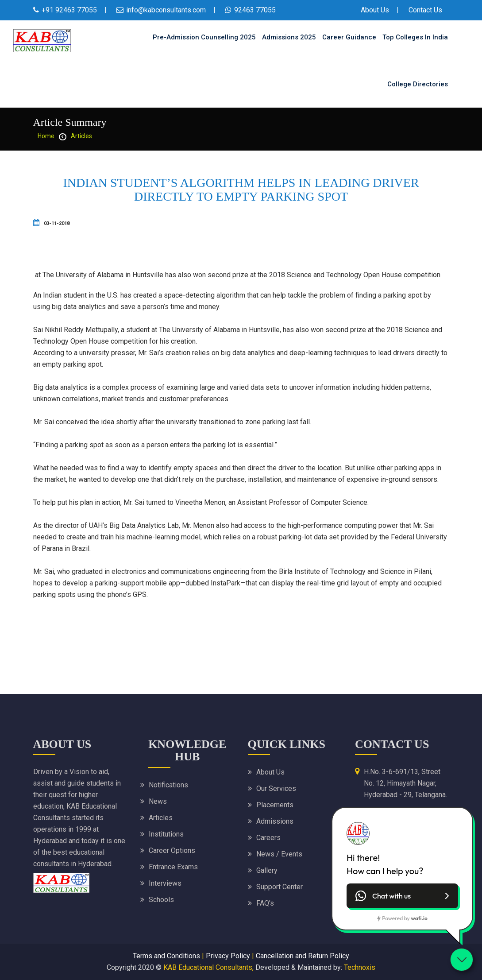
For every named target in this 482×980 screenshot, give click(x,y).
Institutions (166, 834)
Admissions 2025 (289, 37)
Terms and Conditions (166, 956)
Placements (275, 805)
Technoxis (360, 967)
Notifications (168, 785)
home (46, 136)
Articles (81, 136)
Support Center (280, 887)
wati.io (419, 918)
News (158, 801)
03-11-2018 (51, 223)
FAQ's (265, 903)
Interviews (165, 883)
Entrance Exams (173, 867)
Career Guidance (349, 37)
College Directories (418, 84)
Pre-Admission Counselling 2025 (204, 37)
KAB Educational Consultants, (208, 967)
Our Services (276, 788)
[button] (402, 896)
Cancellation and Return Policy (303, 956)
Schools (161, 900)
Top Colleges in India (415, 37)
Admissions (275, 821)
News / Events (279, 854)
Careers (268, 838)
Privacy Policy (228, 956)
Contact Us (425, 10)
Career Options (172, 850)
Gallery (267, 870)
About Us (375, 10)
